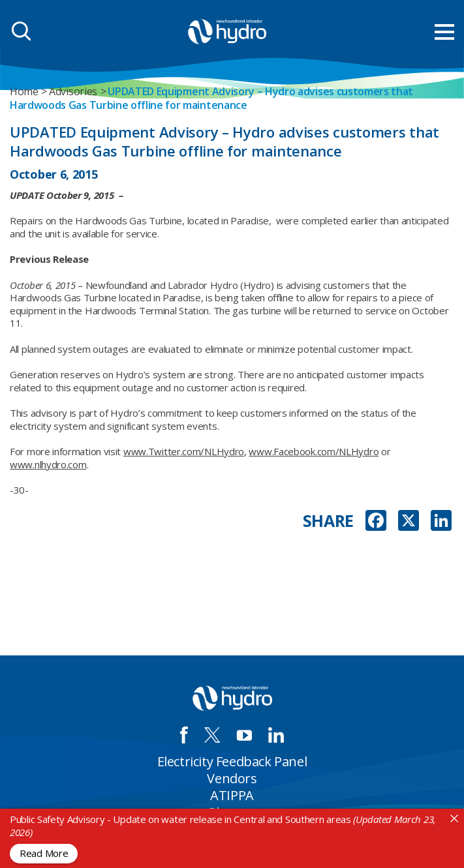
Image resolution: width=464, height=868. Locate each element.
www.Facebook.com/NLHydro (314, 451)
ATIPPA (232, 795)
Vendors (232, 778)
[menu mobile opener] (444, 32)
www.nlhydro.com (48, 464)
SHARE (329, 521)
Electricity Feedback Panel (232, 761)
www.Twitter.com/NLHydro (184, 451)
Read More (44, 853)
